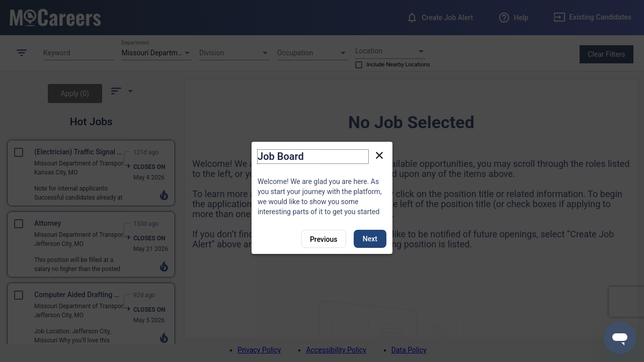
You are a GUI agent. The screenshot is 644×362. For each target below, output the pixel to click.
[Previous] (324, 239)
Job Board (281, 156)
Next (370, 239)
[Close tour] (379, 155)
